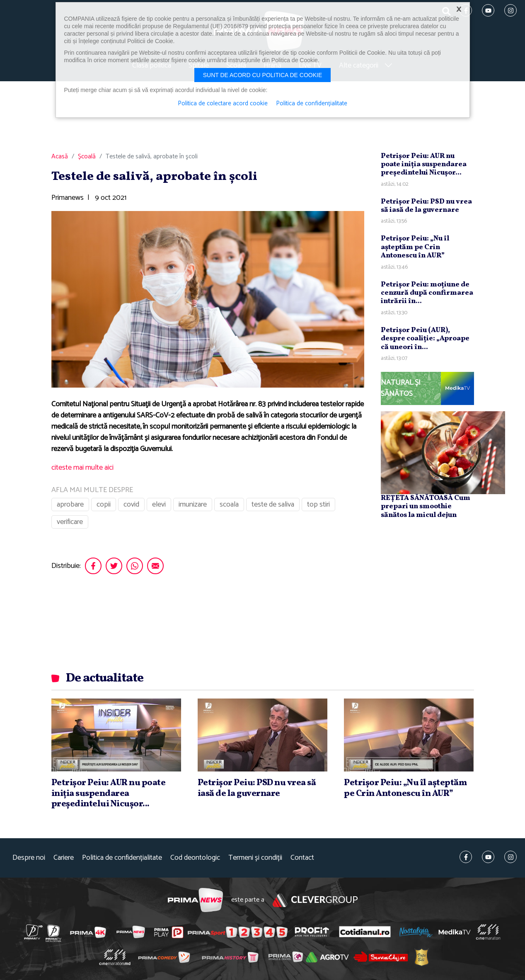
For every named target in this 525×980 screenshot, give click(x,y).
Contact (302, 858)
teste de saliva (273, 505)
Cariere (64, 858)
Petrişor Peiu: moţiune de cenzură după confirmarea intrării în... (427, 293)
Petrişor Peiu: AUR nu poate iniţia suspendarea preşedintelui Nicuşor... (424, 165)
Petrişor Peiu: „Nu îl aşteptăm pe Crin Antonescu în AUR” (415, 247)
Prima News (195, 900)
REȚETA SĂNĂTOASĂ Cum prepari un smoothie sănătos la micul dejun (426, 507)
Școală (87, 157)
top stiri (318, 505)
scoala (229, 505)
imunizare (193, 505)
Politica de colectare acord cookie (223, 104)
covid (131, 505)
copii (104, 505)
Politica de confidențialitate (122, 858)
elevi (159, 505)
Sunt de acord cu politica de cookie (263, 75)
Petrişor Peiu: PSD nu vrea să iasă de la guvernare (426, 206)
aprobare (70, 505)
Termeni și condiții (255, 858)
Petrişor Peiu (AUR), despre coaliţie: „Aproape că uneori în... (425, 339)
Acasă (60, 157)
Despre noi (29, 858)
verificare (70, 522)
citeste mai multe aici (82, 468)
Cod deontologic (195, 858)
